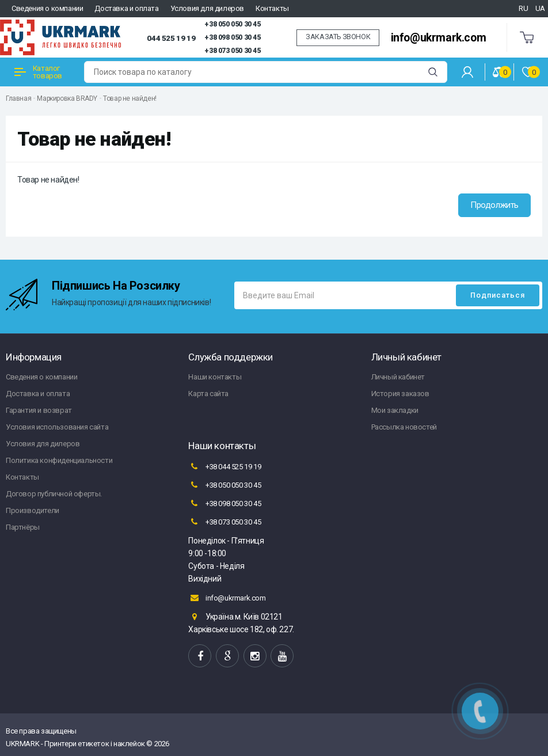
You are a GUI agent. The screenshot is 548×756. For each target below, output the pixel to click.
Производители (33, 510)
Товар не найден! (130, 98)
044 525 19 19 (171, 38)
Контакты (272, 8)
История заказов (400, 394)
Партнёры (23, 527)
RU (523, 8)
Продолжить (494, 205)
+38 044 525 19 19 (224, 466)
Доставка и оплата (126, 8)
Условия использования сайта (57, 427)
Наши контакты (215, 377)
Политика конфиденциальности (59, 460)
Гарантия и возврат (39, 410)
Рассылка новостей (404, 427)
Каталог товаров (38, 72)
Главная (18, 98)
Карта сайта (208, 394)
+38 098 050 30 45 (232, 37)
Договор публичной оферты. (54, 494)
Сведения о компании (47, 8)
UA (540, 8)
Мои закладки (395, 410)
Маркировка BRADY (67, 98)
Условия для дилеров (207, 8)
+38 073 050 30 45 (232, 51)
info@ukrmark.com (439, 38)
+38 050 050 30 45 (232, 24)
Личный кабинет (398, 377)
